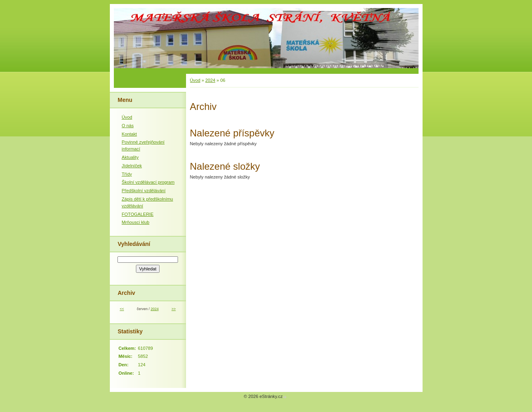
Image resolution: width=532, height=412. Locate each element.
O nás (128, 126)
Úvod (195, 80)
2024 (210, 80)
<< (122, 309)
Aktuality (130, 157)
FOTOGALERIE (138, 214)
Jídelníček (132, 166)
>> (174, 309)
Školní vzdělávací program (148, 182)
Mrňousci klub (136, 222)
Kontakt (129, 134)
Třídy (127, 174)
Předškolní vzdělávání (144, 191)
